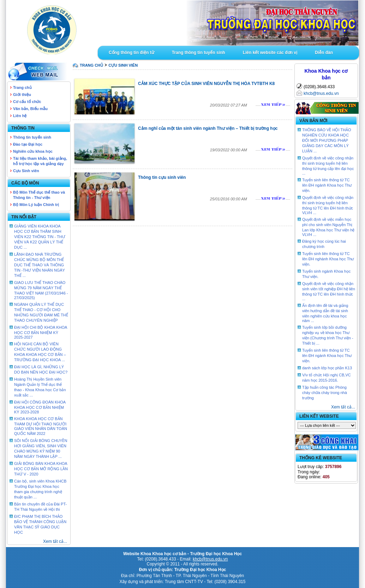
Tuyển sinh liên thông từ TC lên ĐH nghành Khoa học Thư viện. (328, 259)
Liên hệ (20, 116)
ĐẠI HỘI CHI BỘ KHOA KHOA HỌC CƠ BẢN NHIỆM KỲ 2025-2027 (41, 332)
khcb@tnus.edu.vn (321, 93)
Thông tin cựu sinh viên (162, 177)
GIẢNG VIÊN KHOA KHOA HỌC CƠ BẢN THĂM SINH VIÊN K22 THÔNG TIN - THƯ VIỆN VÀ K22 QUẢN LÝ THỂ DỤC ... (40, 237)
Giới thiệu (22, 95)
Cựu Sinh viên (26, 171)
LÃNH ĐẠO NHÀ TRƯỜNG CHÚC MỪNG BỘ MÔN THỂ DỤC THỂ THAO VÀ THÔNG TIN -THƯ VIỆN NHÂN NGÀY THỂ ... (40, 265)
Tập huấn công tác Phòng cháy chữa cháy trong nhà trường (325, 393)
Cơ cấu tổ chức (27, 102)
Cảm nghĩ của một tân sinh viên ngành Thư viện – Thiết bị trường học (208, 128)
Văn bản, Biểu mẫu (30, 109)
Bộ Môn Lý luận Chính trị (36, 205)
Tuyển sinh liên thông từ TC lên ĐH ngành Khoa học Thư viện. (327, 185)
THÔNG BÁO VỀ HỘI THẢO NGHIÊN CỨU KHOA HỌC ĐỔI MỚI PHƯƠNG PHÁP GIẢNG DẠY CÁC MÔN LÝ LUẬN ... (327, 140)
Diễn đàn (324, 53)
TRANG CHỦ (91, 65)
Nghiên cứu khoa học (33, 151)
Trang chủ (22, 87)
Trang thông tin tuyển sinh (199, 53)
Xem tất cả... (55, 541)
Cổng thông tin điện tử (131, 53)
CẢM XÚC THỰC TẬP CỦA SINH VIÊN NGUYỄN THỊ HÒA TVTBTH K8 (206, 84)
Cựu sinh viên (123, 65)
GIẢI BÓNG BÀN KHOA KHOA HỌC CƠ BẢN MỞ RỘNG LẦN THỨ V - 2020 (41, 469)
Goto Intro (228, 23)
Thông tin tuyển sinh (32, 137)
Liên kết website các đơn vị (270, 53)
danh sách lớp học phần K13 (327, 368)
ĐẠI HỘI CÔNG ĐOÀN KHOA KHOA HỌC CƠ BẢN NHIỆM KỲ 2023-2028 (40, 407)
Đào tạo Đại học (28, 144)
